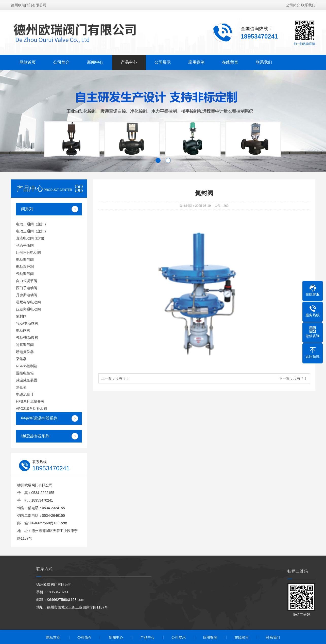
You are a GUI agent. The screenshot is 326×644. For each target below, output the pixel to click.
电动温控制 (25, 267)
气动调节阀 (25, 274)
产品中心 (129, 60)
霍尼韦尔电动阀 (28, 302)
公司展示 (163, 60)
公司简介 (293, 3)
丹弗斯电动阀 (27, 295)
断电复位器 (25, 352)
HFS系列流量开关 (30, 401)
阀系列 (27, 209)
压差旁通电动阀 (28, 309)
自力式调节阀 (27, 281)
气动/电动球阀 (27, 323)
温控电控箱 (25, 373)
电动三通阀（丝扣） (32, 231)
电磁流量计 (25, 394)
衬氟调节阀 (25, 345)
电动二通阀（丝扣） (32, 224)
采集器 (21, 359)
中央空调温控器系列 (39, 418)
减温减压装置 (27, 380)
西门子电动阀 (27, 288)
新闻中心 (95, 60)
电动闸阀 (23, 330)
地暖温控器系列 (35, 436)
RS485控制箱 (27, 366)
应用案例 (196, 60)
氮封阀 (21, 316)
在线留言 (230, 60)
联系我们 (308, 3)
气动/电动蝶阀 (27, 338)
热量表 (21, 387)
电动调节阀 (25, 260)
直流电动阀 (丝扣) (30, 238)
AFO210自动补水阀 (31, 409)
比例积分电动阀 (28, 252)
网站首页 (28, 60)
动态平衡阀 (25, 245)
